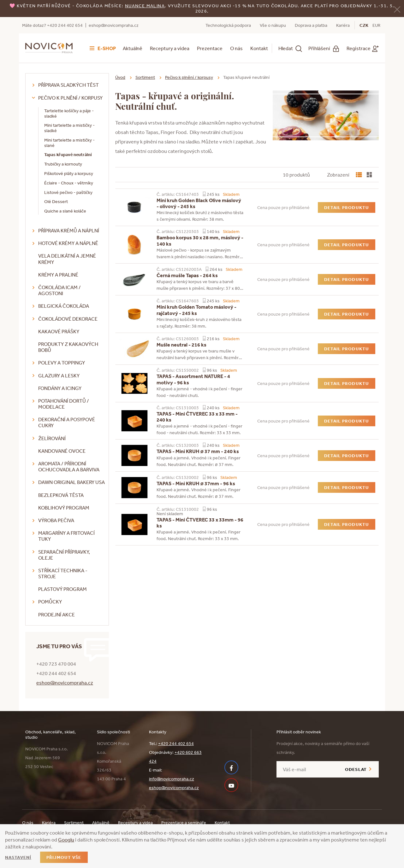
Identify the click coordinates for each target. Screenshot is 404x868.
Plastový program (62, 589)
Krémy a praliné (58, 275)
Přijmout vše (64, 857)
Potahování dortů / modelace (64, 404)
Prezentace (210, 48)
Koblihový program (64, 508)
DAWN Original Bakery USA (71, 482)
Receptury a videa (170, 48)
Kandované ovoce (62, 451)
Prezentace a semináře (184, 823)
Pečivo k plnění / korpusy (70, 98)
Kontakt (259, 48)
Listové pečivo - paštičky (68, 192)
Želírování (52, 438)
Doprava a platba (311, 25)
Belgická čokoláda (64, 306)
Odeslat (356, 769)
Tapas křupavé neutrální (68, 154)
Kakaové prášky (59, 331)
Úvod (120, 77)
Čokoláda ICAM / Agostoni (59, 290)
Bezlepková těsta (61, 495)
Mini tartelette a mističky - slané (69, 143)
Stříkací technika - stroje (63, 573)
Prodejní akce (56, 615)
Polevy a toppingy (62, 363)
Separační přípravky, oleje (64, 555)
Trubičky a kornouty (63, 164)
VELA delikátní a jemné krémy (67, 259)
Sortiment (145, 77)
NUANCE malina (145, 6)
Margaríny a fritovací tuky (66, 536)
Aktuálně (133, 48)
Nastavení (18, 857)
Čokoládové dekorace (68, 319)
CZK (364, 25)
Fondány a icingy (60, 388)
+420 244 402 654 (176, 743)
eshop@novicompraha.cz (114, 25)
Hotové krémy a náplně (68, 243)
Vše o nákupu (273, 25)
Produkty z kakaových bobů (68, 347)
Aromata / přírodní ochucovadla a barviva (69, 466)
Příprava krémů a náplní (69, 230)
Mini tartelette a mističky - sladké (69, 128)
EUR (376, 25)
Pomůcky (50, 602)
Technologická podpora (228, 25)
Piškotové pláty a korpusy (69, 173)
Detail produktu (347, 207)
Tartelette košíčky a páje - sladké (69, 113)
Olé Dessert (56, 201)
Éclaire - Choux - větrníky (69, 183)
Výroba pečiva (56, 520)
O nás (236, 48)
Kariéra (343, 25)
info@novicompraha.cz (172, 779)
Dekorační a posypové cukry (67, 422)
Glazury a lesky (59, 376)
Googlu (66, 840)
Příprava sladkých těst (68, 85)
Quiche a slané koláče (65, 211)
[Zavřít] (397, 9)
